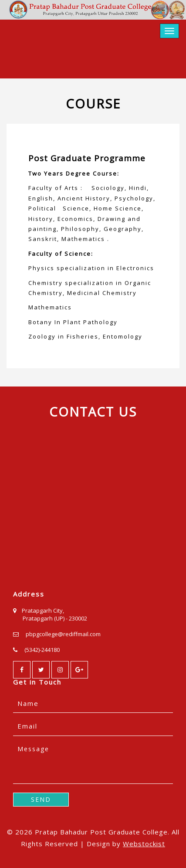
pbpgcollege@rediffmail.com (63, 634)
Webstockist (144, 844)
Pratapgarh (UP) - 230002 (55, 618)
